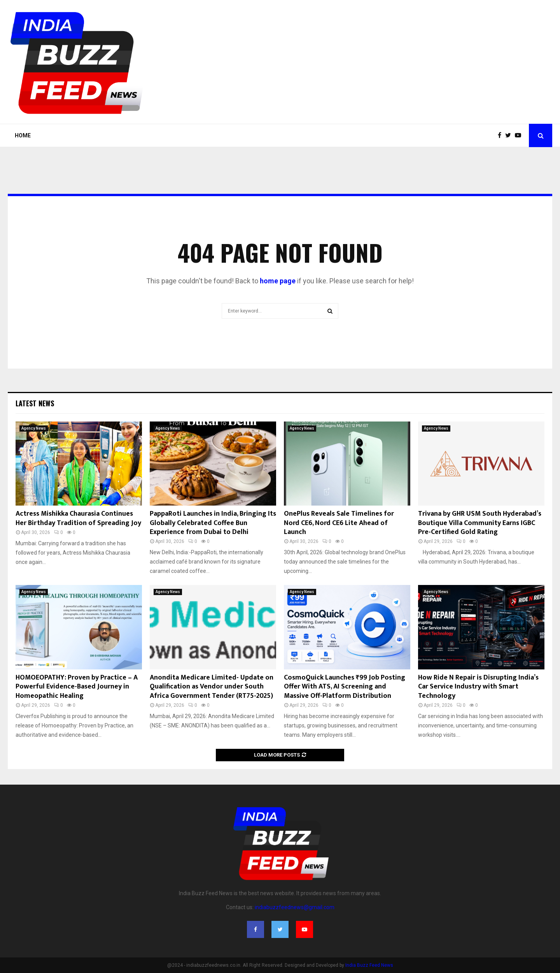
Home (23, 135)
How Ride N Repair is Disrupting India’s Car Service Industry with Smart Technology (478, 687)
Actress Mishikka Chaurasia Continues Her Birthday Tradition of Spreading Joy (78, 518)
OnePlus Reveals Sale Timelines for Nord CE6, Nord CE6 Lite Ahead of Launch (339, 523)
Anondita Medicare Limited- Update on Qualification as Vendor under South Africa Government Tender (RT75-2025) (212, 687)
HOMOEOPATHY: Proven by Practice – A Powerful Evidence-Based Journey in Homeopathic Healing (77, 687)
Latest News (35, 403)
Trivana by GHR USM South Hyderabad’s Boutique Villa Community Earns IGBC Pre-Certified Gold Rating (480, 523)
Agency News (34, 428)
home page (278, 281)
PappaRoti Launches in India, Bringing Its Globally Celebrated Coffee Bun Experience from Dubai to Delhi (213, 523)
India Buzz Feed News (369, 965)
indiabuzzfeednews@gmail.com (295, 907)
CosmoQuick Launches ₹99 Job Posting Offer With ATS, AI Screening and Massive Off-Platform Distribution (345, 687)
